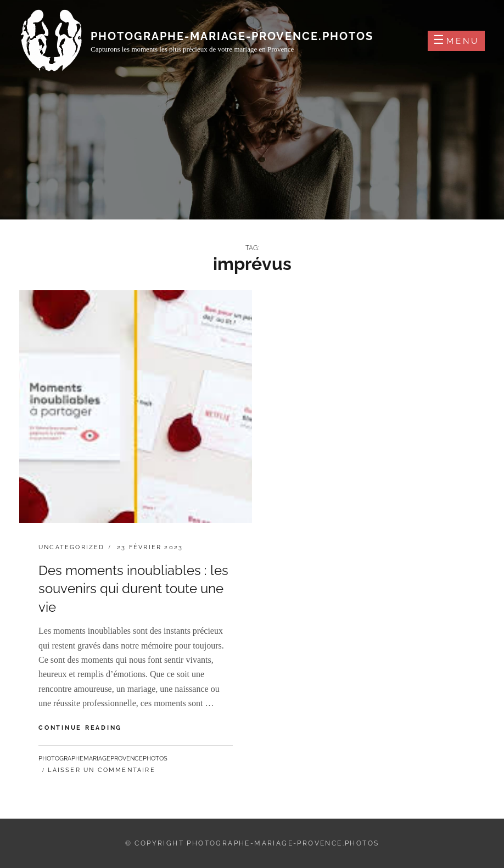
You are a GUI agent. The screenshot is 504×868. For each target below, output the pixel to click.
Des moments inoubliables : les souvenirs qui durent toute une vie (133, 589)
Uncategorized (72, 547)
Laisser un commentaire (101, 770)
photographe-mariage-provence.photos (232, 36)
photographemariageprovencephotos (103, 759)
